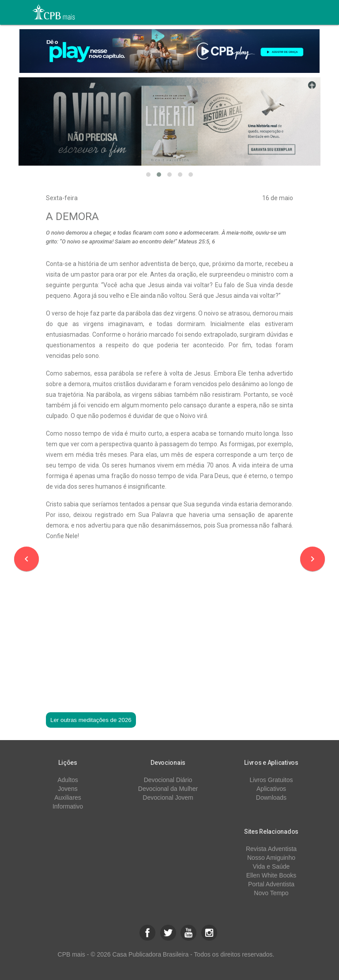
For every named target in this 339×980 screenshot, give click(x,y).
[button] (148, 175)
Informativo (68, 806)
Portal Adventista (271, 884)
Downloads (271, 798)
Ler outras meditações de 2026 (91, 720)
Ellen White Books (271, 875)
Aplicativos (271, 789)
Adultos (68, 780)
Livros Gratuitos (271, 780)
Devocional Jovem (168, 798)
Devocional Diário (168, 780)
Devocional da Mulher (168, 789)
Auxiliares (68, 798)
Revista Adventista (271, 849)
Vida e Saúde (271, 866)
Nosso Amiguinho (271, 858)
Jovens (68, 789)
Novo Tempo (271, 893)
